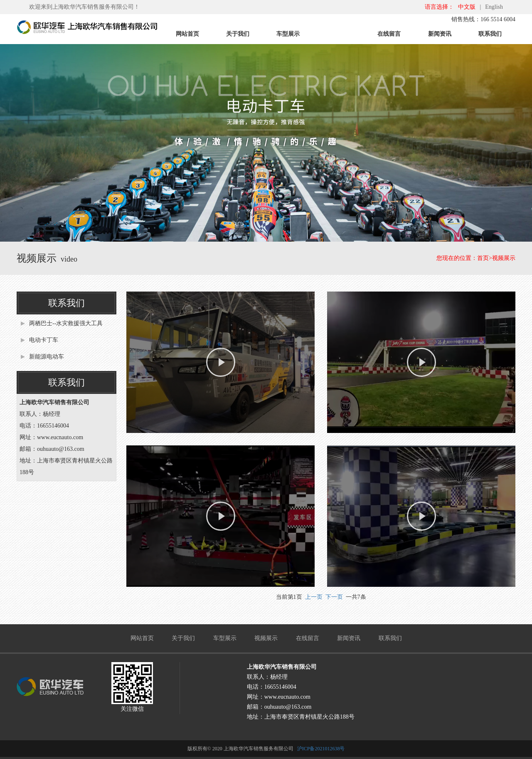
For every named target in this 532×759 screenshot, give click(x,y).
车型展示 (288, 34)
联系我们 (490, 34)
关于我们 (238, 34)
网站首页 (187, 34)
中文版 (467, 7)
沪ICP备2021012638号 (321, 749)
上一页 (314, 597)
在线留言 (389, 34)
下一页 (334, 597)
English (494, 7)
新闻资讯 (440, 34)
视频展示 (339, 34)
